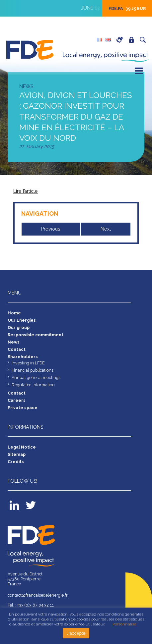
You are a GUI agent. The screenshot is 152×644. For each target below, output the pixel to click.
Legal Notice (22, 447)
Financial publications (33, 370)
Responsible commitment (36, 335)
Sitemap (17, 454)
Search (144, 40)
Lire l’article (26, 191)
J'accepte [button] (76, 633)
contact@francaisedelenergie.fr (38, 595)
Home (14, 313)
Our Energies (22, 320)
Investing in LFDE (28, 363)
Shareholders (23, 357)
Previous (51, 229)
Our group (19, 327)
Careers (121, 40)
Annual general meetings (36, 377)
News (14, 342)
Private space (133, 40)
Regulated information (33, 385)
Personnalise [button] (124, 624)
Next (106, 229)
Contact (17, 349)
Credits (16, 462)
